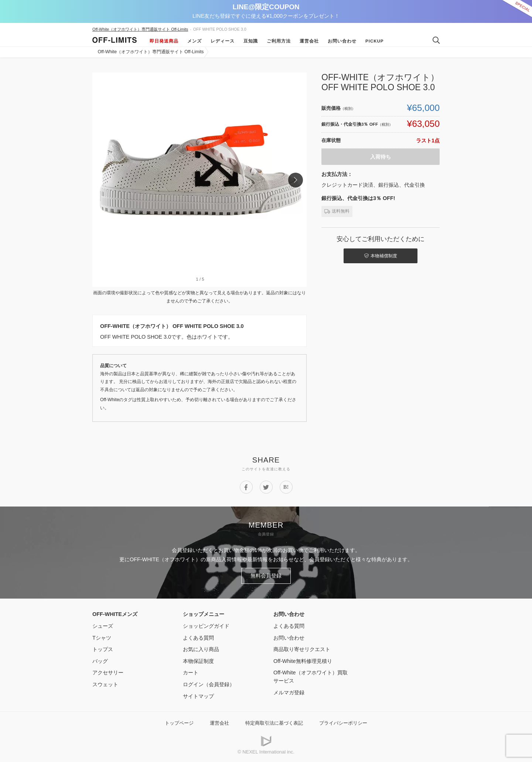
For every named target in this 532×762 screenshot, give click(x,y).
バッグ (100, 661)
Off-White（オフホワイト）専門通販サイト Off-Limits (140, 29)
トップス (103, 649)
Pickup (375, 41)
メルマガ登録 (289, 692)
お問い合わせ (342, 41)
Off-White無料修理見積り (303, 661)
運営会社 (309, 41)
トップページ (179, 723)
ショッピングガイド (206, 626)
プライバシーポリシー (343, 723)
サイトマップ (198, 696)
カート (191, 673)
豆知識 (251, 41)
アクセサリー (108, 673)
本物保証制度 (198, 661)
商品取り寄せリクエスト (302, 649)
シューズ (103, 626)
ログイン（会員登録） (209, 684)
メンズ (195, 41)
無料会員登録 (266, 576)
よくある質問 (198, 638)
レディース (223, 41)
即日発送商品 (164, 41)
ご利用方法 (279, 41)
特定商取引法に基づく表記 (274, 723)
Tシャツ (102, 638)
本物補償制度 (381, 256)
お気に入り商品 (201, 649)
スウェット (105, 684)
